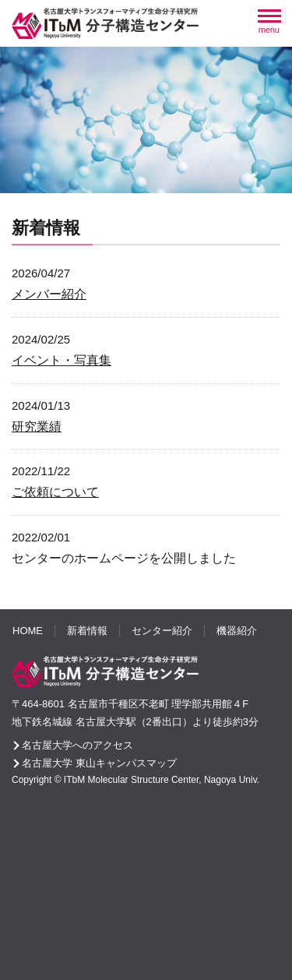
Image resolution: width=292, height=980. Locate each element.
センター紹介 (162, 631)
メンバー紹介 (49, 294)
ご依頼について (55, 492)
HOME (28, 631)
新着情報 (87, 631)
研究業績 (37, 427)
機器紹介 (237, 631)
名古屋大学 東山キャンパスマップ (99, 763)
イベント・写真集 (62, 360)
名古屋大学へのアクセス (77, 745)
